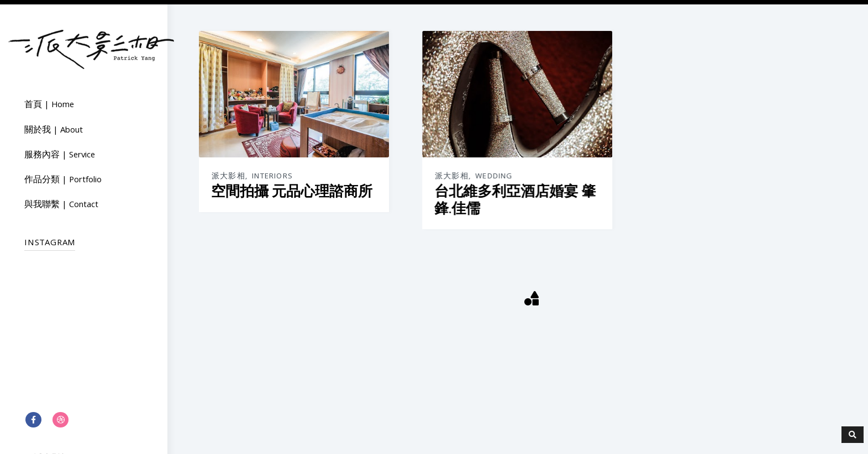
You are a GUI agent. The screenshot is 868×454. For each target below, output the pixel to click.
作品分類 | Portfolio (63, 181)
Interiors (272, 177)
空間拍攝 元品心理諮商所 (292, 191)
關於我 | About (54, 131)
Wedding (494, 177)
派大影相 (228, 177)
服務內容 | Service (60, 156)
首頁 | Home (49, 105)
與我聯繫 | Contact (61, 205)
